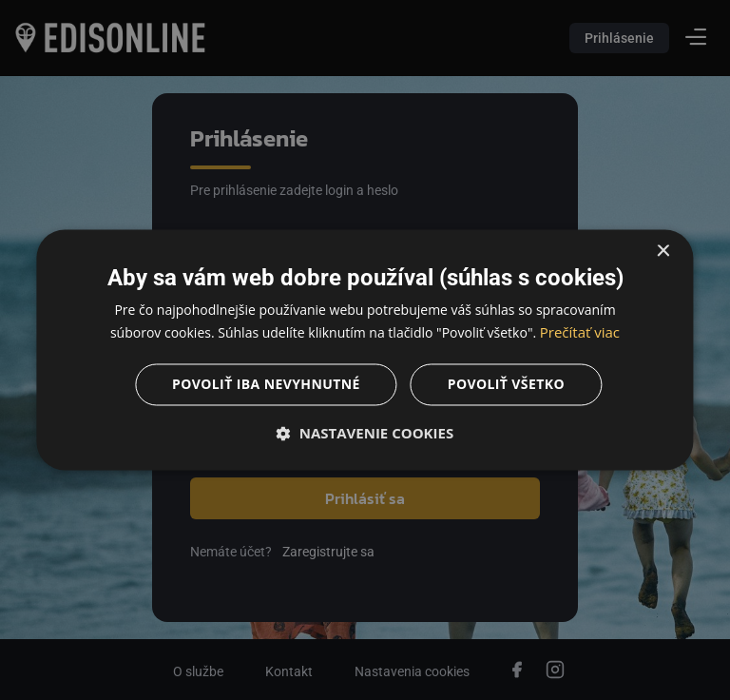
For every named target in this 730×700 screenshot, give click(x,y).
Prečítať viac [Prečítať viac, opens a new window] (580, 333)
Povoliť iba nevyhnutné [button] (266, 385)
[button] (365, 434)
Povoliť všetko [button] (506, 385)
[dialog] (365, 350)
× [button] (663, 252)
